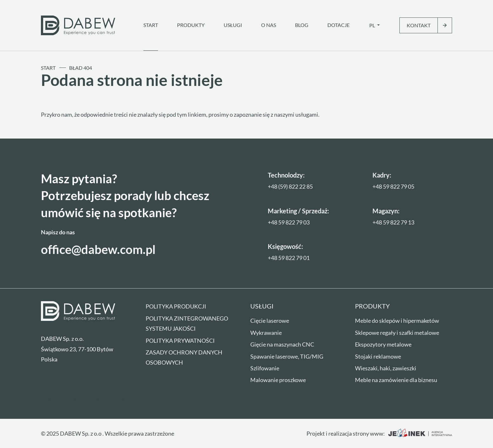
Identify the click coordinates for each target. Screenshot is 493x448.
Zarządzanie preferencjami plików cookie (88, 399)
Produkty (191, 25)
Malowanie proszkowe (278, 380)
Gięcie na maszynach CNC (282, 344)
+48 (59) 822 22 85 (290, 186)
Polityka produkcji (176, 306)
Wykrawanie (266, 333)
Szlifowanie (265, 368)
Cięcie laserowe (270, 321)
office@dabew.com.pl (98, 249)
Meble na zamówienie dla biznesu (396, 380)
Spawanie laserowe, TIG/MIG (287, 356)
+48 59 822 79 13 (393, 222)
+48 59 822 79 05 (393, 186)
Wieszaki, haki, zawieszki (386, 368)
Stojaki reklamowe (378, 356)
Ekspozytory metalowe (383, 344)
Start (151, 25)
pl (373, 25)
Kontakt (419, 25)
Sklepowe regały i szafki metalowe (397, 333)
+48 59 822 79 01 (289, 258)
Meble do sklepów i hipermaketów (397, 321)
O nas (269, 25)
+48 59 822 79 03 (289, 222)
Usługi (233, 25)
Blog (302, 25)
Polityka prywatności (180, 341)
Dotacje (339, 25)
